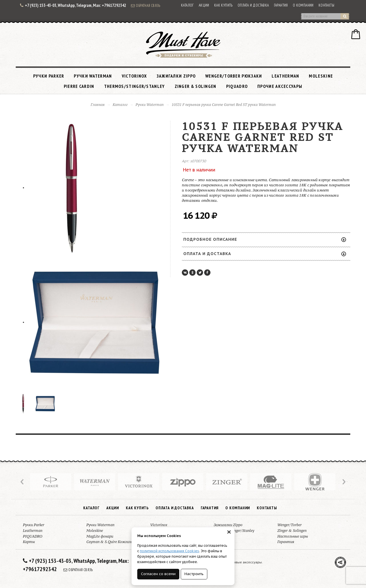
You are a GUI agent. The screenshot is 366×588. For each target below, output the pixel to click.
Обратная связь (146, 5)
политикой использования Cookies (169, 551)
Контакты (326, 5)
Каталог (187, 5)
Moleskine (321, 76)
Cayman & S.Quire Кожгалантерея (116, 542)
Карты (29, 542)
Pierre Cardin (79, 86)
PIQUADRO (237, 86)
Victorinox (134, 76)
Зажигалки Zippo (176, 76)
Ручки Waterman (93, 76)
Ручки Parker (49, 76)
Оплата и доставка (253, 5)
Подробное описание (265, 239)
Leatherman (285, 76)
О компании (303, 5)
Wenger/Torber (290, 525)
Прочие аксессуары (280, 86)
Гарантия (281, 5)
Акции (204, 5)
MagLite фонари (100, 536)
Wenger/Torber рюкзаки (234, 76)
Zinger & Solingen (196, 86)
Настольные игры (293, 536)
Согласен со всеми (158, 574)
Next (343, 482)
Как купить (223, 5)
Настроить (194, 574)
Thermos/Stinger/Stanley (135, 86)
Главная (98, 105)
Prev (23, 482)
